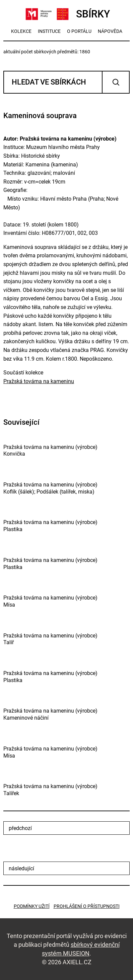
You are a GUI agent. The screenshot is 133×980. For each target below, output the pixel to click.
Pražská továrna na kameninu (39, 381)
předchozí (20, 828)
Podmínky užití (32, 906)
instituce (49, 31)
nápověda (110, 31)
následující (21, 868)
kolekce (21, 31)
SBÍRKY (66, 14)
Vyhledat (116, 82)
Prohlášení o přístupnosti (87, 906)
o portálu (79, 31)
